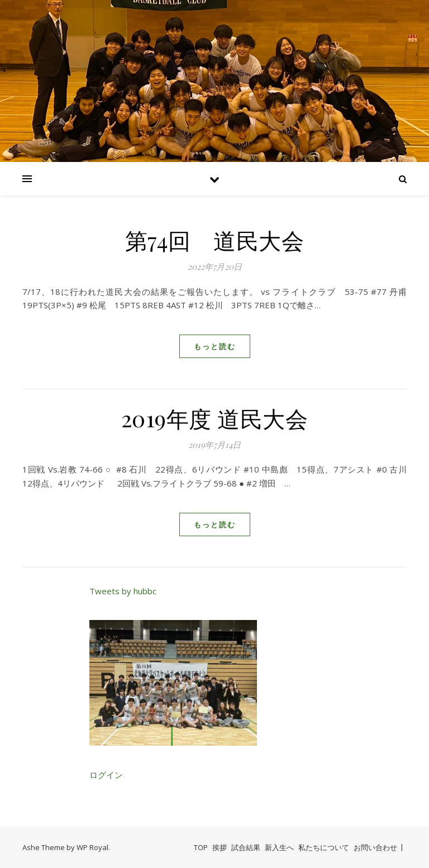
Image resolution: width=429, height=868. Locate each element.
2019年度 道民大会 (215, 418)
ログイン (106, 775)
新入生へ (279, 847)
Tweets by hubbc (123, 591)
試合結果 (246, 847)
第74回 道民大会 (215, 240)
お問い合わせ (375, 847)
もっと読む (215, 346)
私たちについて (324, 847)
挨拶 (220, 847)
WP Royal (92, 847)
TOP (201, 847)
